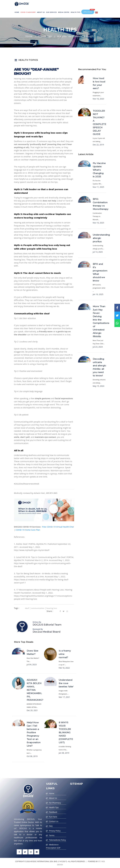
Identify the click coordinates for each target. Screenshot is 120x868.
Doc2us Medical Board (47, 632)
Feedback (53, 812)
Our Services (51, 12)
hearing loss (52, 608)
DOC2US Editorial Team (47, 625)
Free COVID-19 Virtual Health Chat (58, 527)
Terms (52, 834)
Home (17, 10)
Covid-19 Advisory (28, 12)
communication (38, 608)
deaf (27, 608)
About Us (41, 12)
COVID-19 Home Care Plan (28, 530)
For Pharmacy (55, 802)
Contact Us (54, 821)
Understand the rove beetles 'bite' (66, 683)
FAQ (51, 825)
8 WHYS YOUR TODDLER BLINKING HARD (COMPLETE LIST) (66, 732)
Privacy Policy (55, 830)
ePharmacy (89, 11)
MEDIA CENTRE (64, 12)
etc (100, 861)
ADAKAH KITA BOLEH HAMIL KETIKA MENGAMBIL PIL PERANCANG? (35, 690)
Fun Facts (53, 816)
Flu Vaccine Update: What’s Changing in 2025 (99, 170)
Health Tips (76, 12)
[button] (60, 60)
